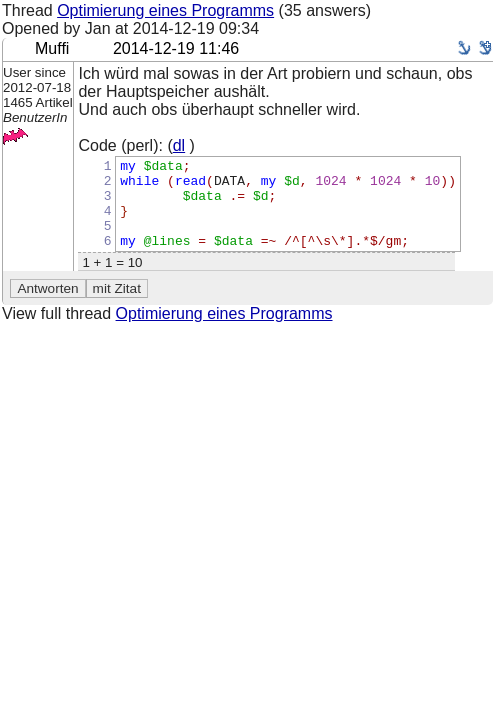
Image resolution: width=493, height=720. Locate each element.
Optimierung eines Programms (165, 10)
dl (179, 145)
